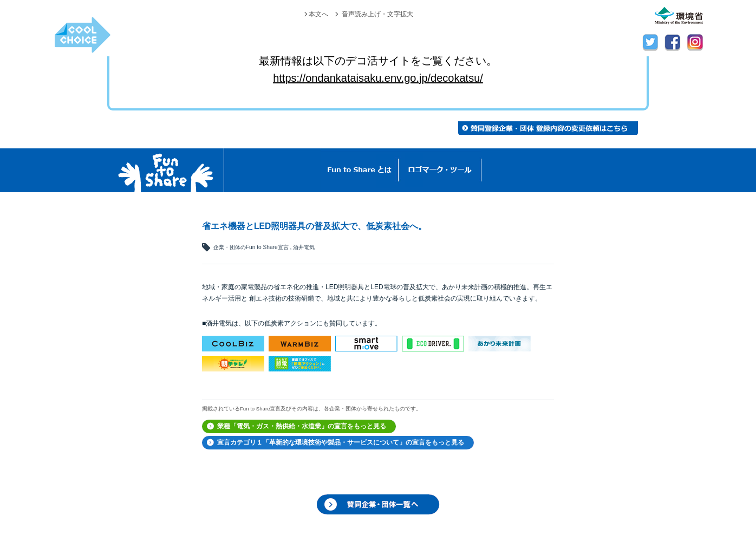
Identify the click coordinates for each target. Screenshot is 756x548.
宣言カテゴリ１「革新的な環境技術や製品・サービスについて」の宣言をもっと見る (341, 442)
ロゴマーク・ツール (440, 170)
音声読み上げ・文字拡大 (377, 14)
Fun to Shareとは (360, 170)
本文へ (318, 14)
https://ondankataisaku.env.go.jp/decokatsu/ (378, 78)
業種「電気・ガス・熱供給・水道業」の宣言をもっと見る (302, 426)
